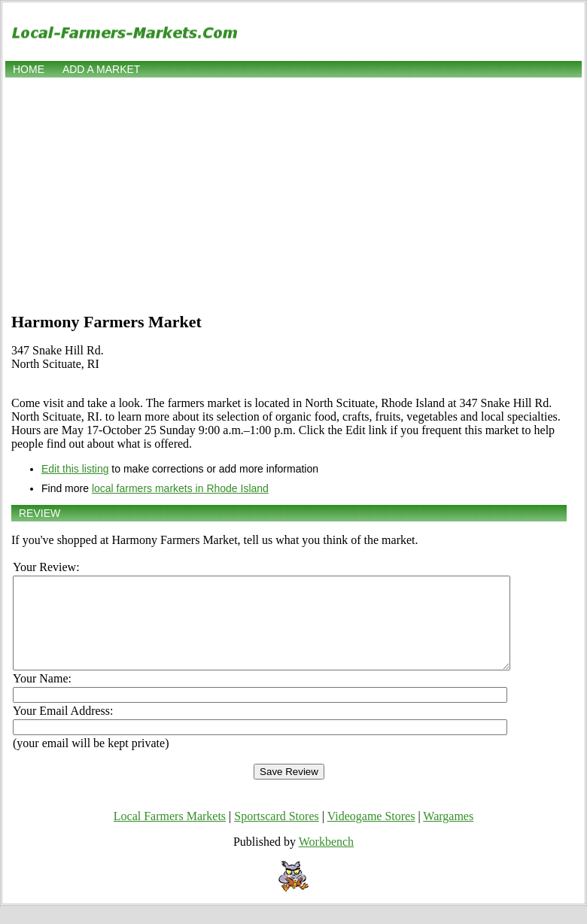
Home (29, 69)
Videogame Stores (371, 834)
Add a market (101, 69)
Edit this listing (75, 469)
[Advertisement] (293, 193)
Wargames (448, 834)
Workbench (326, 860)
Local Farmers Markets (170, 834)
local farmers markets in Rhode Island (180, 488)
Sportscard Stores (276, 834)
